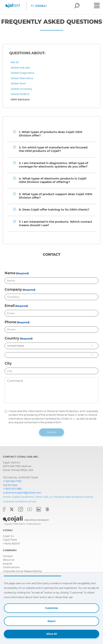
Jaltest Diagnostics (22, 73)
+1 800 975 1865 (12, 489)
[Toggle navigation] (98, 6)
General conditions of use (20, 501)
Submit (51, 432)
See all (15, 62)
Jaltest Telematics (22, 78)
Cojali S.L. (9, 536)
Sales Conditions (23, 497)
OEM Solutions (20, 99)
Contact (8, 556)
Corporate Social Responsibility (22, 571)
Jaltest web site (20, 68)
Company (13, 289)
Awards (8, 564)
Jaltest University (21, 89)
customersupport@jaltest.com (22, 493)
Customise (51, 608)
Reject (51, 621)
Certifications (11, 567)
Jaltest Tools (18, 83)
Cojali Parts (10, 540)
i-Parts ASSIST (11, 543)
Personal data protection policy (74, 497)
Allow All (52, 634)
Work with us (44, 497)
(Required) (22, 273)
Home (7, 497)
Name (10, 273)
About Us (9, 560)
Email (10, 306)
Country (12, 338)
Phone (10, 322)
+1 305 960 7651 (12, 481)
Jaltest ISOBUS (20, 94)
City (8, 363)
